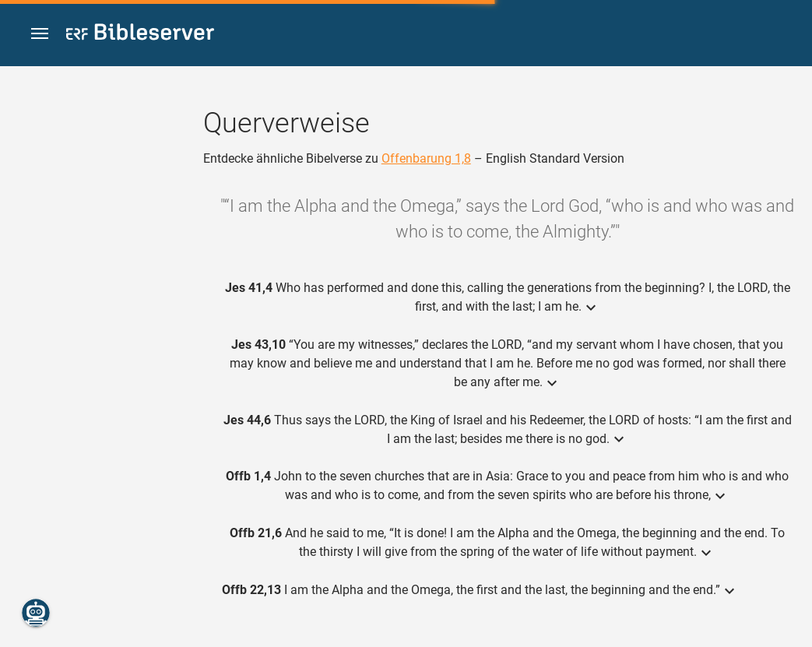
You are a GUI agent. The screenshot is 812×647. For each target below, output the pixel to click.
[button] (40, 34)
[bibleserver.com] (140, 35)
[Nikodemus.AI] (36, 613)
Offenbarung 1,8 (426, 158)
